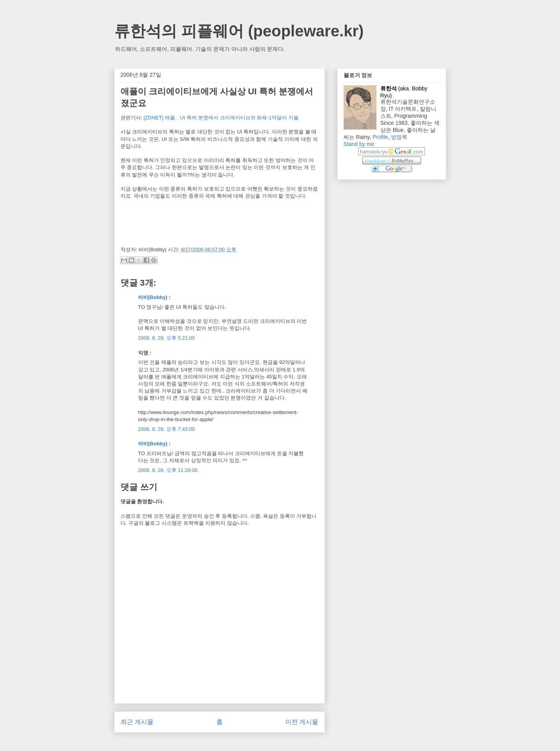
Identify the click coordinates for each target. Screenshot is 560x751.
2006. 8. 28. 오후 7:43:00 (167, 429)
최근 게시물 (137, 722)
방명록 (399, 137)
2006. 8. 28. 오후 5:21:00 (167, 338)
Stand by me (359, 144)
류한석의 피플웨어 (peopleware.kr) (239, 31)
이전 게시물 (302, 722)
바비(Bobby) (153, 297)
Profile (380, 137)
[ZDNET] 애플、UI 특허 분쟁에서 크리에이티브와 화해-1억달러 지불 (221, 118)
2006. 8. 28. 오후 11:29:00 (168, 470)
